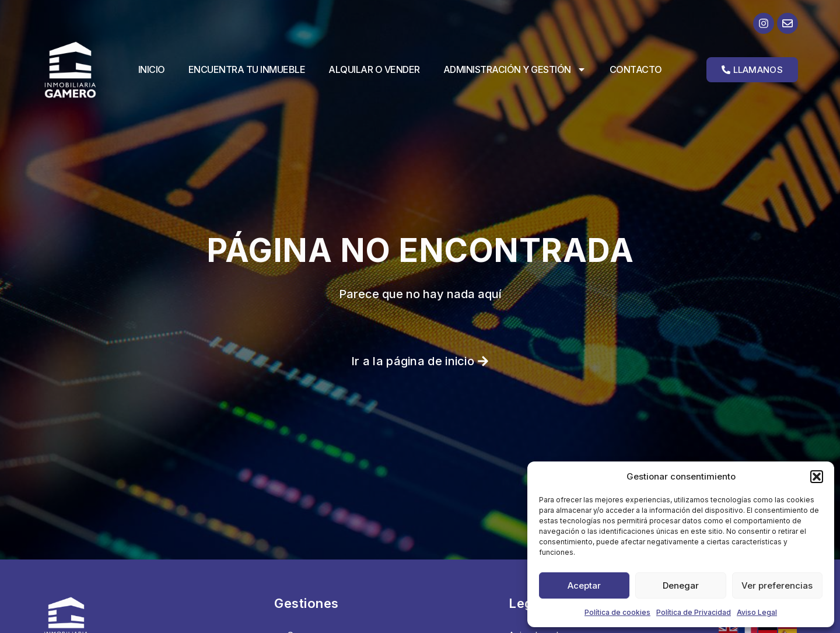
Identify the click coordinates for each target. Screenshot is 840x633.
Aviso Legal (757, 612)
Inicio (152, 69)
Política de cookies (617, 612)
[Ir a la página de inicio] (80, 70)
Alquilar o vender (374, 69)
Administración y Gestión (515, 69)
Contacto (636, 69)
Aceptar (584, 585)
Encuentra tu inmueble (247, 69)
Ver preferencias (777, 585)
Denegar (681, 585)
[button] (817, 477)
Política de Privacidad (694, 612)
